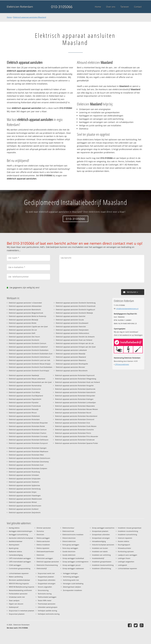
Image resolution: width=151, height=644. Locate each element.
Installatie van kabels (100, 551)
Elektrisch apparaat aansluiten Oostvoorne (25, 389)
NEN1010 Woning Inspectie (19, 583)
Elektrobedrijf (42, 568)
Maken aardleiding (16, 577)
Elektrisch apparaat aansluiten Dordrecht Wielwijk (74, 313)
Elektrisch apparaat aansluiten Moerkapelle (72, 364)
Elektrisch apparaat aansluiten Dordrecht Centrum (27, 343)
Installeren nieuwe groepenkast (130, 528)
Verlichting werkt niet (71, 580)
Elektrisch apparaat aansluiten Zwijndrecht (25, 512)
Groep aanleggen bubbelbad (73, 558)
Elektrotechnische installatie (73, 534)
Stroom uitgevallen (45, 587)
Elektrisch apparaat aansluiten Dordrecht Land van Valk (30, 360)
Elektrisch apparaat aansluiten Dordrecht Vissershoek (76, 306)
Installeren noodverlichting (128, 531)
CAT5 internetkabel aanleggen (20, 558)
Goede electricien (69, 551)
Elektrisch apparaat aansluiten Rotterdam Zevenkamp (29, 462)
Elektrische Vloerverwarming (47, 565)
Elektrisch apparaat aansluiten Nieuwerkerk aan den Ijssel (30, 382)
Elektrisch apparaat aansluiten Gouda (70, 320)
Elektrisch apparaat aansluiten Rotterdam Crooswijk (28, 436)
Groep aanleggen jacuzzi (72, 565)
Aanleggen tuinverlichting (18, 534)
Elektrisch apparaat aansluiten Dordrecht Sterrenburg (76, 303)
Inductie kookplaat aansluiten (103, 545)
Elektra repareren (43, 548)
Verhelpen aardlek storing (47, 611)
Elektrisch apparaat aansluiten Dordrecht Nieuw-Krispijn (30, 364)
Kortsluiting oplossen (126, 551)
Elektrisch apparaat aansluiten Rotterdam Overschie (74, 430)
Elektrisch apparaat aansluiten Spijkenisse (24, 485)
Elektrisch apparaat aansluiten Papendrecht (25, 399)
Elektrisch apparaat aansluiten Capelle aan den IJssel (28, 326)
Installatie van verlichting (101, 555)
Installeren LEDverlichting (101, 568)
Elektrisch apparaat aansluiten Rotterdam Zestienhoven (30, 458)
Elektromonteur (68, 528)
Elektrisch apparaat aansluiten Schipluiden (25, 479)
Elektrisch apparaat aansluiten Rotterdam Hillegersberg (76, 379)
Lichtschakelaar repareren (127, 568)
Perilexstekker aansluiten (18, 594)
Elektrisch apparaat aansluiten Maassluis (71, 360)
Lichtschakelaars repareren (19, 573)
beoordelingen (122, 364)
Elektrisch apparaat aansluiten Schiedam (24, 475)
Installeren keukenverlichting (103, 565)
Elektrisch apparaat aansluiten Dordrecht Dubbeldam (29, 350)
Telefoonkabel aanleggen (47, 597)
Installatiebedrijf (98, 558)
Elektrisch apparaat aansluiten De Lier (23, 330)
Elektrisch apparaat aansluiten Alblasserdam (25, 306)
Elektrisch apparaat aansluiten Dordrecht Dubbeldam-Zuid (31, 354)
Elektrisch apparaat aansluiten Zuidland (24, 509)
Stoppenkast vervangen (47, 583)
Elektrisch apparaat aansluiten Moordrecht (72, 371)
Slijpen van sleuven (16, 604)
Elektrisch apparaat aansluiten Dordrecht (24, 340)
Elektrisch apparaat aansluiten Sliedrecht (24, 482)
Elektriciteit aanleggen (45, 558)
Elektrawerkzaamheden (45, 551)
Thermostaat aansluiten (47, 604)
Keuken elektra (123, 541)
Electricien (40, 534)
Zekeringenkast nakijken (72, 587)
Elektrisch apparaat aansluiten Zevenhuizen (25, 506)
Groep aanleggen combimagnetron (75, 562)
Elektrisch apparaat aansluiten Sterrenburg (25, 489)
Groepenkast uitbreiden (101, 534)
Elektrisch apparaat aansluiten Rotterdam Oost (73, 423)
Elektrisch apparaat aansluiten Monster (70, 367)
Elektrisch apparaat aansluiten (48, 562)
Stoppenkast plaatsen (46, 577)
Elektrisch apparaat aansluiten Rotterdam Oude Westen (76, 426)
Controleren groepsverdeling (20, 568)
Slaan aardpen (14, 600)
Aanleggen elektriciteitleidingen (21, 531)
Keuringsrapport (124, 545)
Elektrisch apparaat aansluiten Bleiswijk (24, 320)
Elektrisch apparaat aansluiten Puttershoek (25, 406)
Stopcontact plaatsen (17, 614)
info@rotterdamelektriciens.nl (127, 309)
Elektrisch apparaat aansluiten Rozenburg (24, 472)
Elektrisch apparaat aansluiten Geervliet (71, 316)
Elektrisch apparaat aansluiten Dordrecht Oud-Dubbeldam (31, 367)
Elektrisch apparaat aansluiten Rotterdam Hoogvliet (74, 385)
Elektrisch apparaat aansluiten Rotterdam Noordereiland (76, 416)
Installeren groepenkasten (102, 562)
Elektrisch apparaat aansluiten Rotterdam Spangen (28, 448)
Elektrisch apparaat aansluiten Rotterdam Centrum (28, 430)
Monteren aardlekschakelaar (19, 580)
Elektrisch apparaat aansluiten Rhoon (23, 413)
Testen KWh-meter (45, 600)
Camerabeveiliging (16, 555)
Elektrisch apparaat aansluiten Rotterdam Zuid (26, 465)
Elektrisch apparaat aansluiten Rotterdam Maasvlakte (75, 406)
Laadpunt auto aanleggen (127, 555)
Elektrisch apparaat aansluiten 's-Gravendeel (25, 303)
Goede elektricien (69, 555)
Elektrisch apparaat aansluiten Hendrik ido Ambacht (75, 337)
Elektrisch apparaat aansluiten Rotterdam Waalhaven (29, 451)
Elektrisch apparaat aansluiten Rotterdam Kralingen (74, 399)
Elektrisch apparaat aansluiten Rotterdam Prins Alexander (77, 436)
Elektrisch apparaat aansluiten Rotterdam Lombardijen (75, 402)
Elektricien (40, 555)
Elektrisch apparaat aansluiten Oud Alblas (24, 392)
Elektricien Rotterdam (20, 7)
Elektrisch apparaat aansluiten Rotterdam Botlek (27, 426)
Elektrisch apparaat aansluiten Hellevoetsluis (72, 333)
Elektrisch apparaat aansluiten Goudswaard (72, 323)
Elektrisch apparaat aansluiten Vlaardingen (25, 496)
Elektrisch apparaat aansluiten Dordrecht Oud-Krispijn (29, 371)
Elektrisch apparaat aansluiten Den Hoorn (24, 337)
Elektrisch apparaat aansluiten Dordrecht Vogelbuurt (75, 310)
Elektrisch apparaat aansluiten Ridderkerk (24, 416)
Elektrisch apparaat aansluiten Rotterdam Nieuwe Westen (77, 409)
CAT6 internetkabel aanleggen (20, 562)
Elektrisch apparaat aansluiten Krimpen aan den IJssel (76, 347)
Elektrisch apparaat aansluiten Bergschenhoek (26, 313)
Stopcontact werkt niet (46, 573)
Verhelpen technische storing (49, 614)
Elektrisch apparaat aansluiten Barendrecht (25, 310)
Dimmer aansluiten (44, 528)
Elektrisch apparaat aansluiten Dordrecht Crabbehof (28, 347)
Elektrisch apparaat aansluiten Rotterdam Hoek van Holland (77, 382)
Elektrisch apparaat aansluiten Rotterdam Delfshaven (29, 440)
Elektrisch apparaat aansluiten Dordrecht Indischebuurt (29, 357)
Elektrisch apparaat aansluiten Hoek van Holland (74, 340)
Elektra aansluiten (43, 541)
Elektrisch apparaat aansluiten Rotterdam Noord (73, 413)
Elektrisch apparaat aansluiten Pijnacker (24, 402)
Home (9, 17)
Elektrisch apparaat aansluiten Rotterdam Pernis (73, 433)
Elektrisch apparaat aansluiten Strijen (23, 492)
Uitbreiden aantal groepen (48, 607)
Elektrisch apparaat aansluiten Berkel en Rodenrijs (27, 316)
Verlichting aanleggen (71, 577)
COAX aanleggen (15, 565)
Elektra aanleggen (43, 538)
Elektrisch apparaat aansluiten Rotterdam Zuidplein (28, 468)
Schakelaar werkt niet (17, 597)
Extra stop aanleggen (70, 548)
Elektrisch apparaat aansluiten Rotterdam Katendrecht (75, 392)
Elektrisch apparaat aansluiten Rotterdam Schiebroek (75, 440)
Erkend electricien (69, 538)
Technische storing (45, 594)
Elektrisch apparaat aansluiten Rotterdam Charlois (27, 433)
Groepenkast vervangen (101, 538)
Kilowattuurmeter (124, 548)
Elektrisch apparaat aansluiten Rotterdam (24, 419)
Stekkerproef (14, 607)
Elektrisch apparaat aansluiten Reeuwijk (24, 409)
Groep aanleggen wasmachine (103, 528)
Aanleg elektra (14, 528)
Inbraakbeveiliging (99, 541)
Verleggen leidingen (70, 573)
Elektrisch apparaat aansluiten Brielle (23, 323)
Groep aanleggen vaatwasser (73, 568)
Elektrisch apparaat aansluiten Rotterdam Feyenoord (75, 375)
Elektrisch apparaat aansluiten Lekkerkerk (71, 350)
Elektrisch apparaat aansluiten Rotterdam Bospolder (28, 423)
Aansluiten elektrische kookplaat (21, 538)
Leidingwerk (122, 565)
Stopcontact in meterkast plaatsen (22, 611)
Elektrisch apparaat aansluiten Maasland (30, 17)
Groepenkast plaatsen (100, 531)
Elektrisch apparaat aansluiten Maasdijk (71, 354)
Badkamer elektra (15, 551)
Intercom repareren (125, 538)
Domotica (40, 531)
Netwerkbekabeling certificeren (20, 590)
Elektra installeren (43, 545)
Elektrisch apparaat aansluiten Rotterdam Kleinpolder (75, 396)
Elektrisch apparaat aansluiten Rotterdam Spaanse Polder (77, 443)
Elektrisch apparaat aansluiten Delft (22, 333)
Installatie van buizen (100, 548)
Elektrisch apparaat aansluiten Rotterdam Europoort (28, 443)
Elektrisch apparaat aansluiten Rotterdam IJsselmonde (75, 389)
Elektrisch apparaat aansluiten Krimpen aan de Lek (75, 343)
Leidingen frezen (124, 558)
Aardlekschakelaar (16, 541)
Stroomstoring (43, 590)
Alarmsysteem (14, 545)
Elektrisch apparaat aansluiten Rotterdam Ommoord (75, 419)
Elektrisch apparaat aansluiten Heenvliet (71, 326)
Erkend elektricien (69, 541)
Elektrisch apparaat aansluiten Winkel (23, 502)
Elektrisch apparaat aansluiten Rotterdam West (26, 455)
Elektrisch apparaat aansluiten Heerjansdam (72, 330)
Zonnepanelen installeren (72, 590)
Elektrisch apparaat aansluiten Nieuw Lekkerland (27, 379)
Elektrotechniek (68, 531)
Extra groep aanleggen (71, 545)
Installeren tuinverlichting (127, 534)
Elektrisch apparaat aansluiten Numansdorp (25, 385)
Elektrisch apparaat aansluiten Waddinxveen (25, 499)
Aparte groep (14, 548)
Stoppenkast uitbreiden (47, 580)
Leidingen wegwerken (126, 562)
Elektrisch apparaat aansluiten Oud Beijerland (26, 396)
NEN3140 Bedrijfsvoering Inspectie (22, 587)
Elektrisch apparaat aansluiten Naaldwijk (24, 375)
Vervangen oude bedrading (73, 583)
